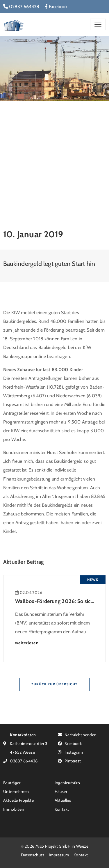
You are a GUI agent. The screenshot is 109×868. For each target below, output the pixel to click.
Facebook (56, 7)
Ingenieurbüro (67, 783)
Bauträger (12, 783)
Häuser (61, 791)
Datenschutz (33, 855)
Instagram (70, 752)
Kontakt (62, 809)
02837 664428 (21, 7)
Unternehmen (16, 791)
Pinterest (69, 761)
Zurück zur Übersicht (54, 684)
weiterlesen (27, 643)
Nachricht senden (77, 735)
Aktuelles (63, 800)
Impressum (59, 855)
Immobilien (14, 809)
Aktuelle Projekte (18, 800)
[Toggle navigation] (98, 24)
